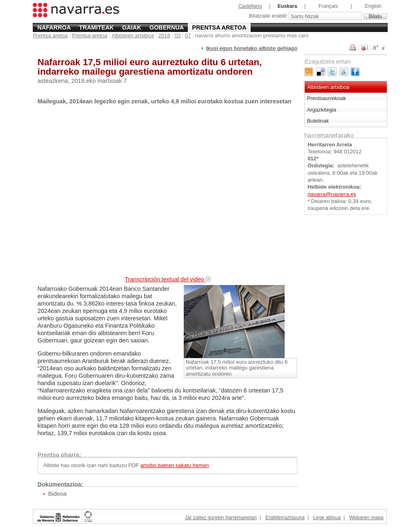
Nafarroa (54, 27)
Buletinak (318, 121)
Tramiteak (97, 27)
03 (178, 35)
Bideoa (57, 494)
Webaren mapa (366, 518)
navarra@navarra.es (332, 194)
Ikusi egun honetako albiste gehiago (252, 48)
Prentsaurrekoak (326, 98)
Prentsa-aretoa (90, 35)
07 (188, 35)
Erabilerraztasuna (285, 518)
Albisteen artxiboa (133, 35)
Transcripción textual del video (168, 279)
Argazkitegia (321, 110)
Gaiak (132, 27)
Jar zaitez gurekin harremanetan (220, 518)
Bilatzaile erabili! (269, 16)
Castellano (250, 6)
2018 (164, 35)
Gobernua (167, 27)
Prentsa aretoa (219, 27)
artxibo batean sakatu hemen (175, 465)
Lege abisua (327, 518)
